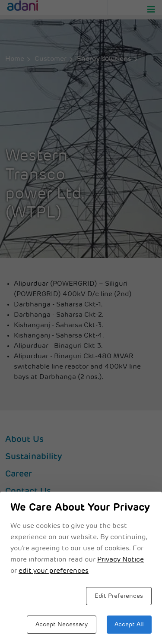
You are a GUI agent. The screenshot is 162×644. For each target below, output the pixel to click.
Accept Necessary (62, 625)
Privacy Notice (121, 560)
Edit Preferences (119, 596)
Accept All (129, 625)
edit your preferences (54, 571)
